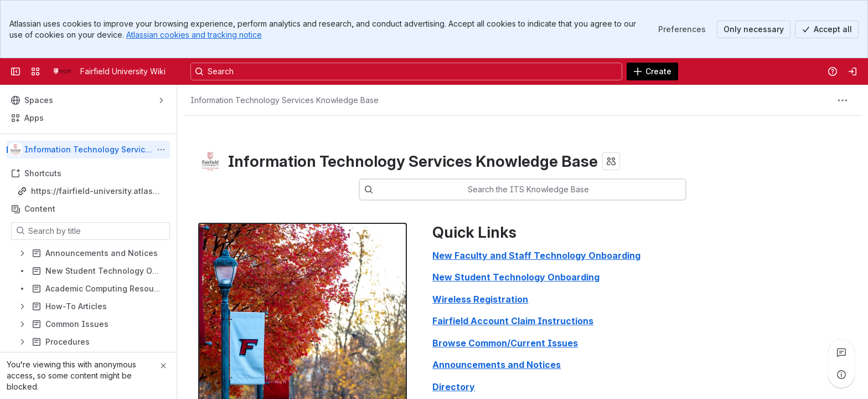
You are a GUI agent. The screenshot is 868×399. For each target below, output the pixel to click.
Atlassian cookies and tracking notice (194, 35)
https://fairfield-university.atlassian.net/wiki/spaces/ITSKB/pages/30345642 (97, 191)
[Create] (652, 71)
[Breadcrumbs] (285, 100)
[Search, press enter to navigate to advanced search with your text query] (406, 71)
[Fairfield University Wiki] (62, 71)
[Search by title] (97, 231)
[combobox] (539, 190)
